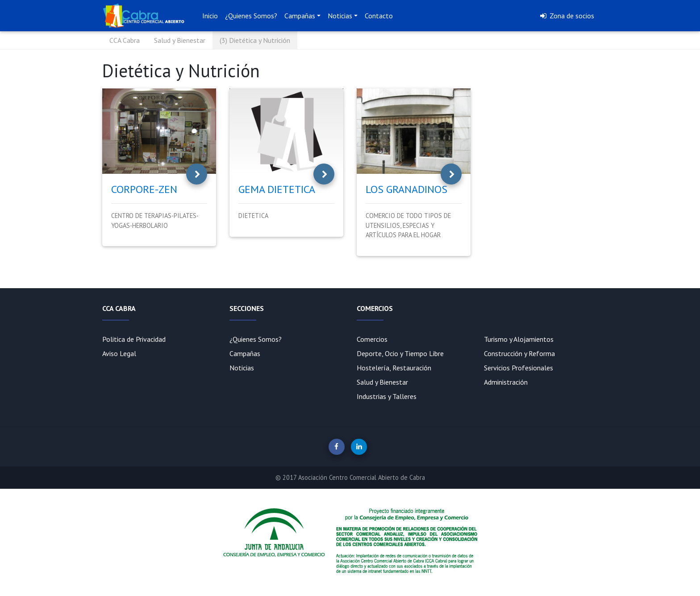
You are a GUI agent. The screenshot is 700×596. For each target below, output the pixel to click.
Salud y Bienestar (180, 40)
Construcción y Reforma (519, 353)
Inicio (210, 16)
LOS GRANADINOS (406, 189)
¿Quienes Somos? (251, 16)
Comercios (372, 339)
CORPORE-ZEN (144, 189)
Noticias (340, 16)
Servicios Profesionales (519, 368)
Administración (506, 382)
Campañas (300, 16)
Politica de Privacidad (134, 339)
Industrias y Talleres (387, 396)
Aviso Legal (119, 353)
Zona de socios (567, 16)
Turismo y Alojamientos (519, 339)
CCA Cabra (125, 40)
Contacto (379, 16)
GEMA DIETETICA (277, 189)
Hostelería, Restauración (394, 368)
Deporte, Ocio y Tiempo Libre (400, 353)
